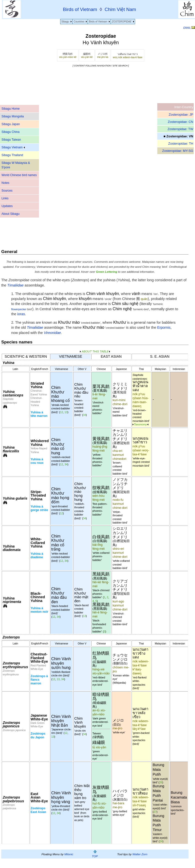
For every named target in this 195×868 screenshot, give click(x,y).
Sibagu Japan (11, 124)
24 (161, 841)
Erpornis (164, 327)
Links (5, 198)
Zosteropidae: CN (181, 122)
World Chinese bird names (19, 175)
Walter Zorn (140, 854)
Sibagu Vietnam (13, 147)
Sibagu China (10, 132)
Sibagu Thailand (12, 155)
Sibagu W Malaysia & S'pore (16, 165)
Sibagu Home (11, 109)
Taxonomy (140, 424)
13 (66, 412)
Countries (79, 22)
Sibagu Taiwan (11, 140)
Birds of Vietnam (98, 22)
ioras (21, 314)
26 (161, 782)
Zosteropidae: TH (181, 144)
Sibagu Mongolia (13, 116)
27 (155, 812)
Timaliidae (35, 327)
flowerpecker (19, 309)
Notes (5, 183)
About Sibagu (10, 214)
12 (61, 412)
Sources (7, 191)
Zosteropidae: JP (181, 115)
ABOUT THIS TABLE (95, 351)
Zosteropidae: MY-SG (178, 151)
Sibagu (65, 22)
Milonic (69, 854)
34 (84, 415)
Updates (7, 206)
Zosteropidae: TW (180, 129)
